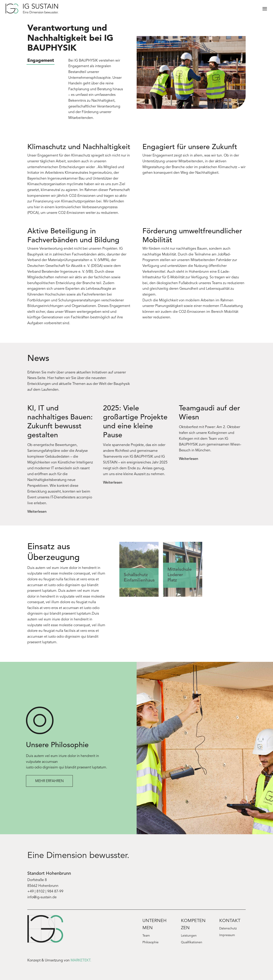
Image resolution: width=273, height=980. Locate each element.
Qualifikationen (192, 943)
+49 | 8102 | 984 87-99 (45, 892)
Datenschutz (228, 929)
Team (146, 936)
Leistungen (189, 936)
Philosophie (150, 943)
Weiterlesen (37, 512)
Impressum (227, 935)
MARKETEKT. (81, 961)
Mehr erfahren (49, 781)
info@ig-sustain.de (42, 897)
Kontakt (230, 921)
